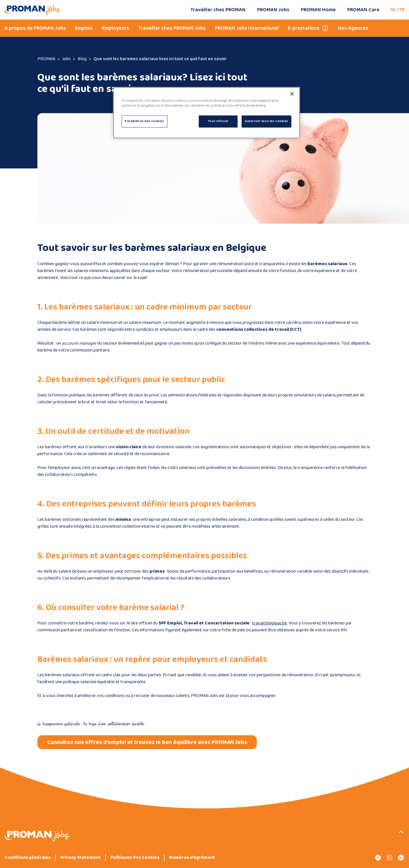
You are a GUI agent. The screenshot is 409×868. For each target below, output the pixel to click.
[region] (207, 113)
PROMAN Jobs (273, 10)
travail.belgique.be (270, 623)
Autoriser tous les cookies (266, 121)
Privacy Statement (81, 858)
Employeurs (116, 28)
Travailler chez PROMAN (218, 10)
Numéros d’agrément (192, 858)
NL (393, 10)
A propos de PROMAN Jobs (35, 28)
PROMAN (46, 59)
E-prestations (304, 28)
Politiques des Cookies (135, 858)
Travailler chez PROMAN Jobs (172, 28)
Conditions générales (28, 858)
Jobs (66, 59)
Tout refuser (218, 121)
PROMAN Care (363, 10)
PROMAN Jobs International (247, 28)
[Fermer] (292, 94)
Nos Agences (353, 28)
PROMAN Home (318, 10)
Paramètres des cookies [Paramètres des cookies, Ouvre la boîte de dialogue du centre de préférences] (145, 121)
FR (402, 10)
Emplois (84, 28)
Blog (82, 59)
